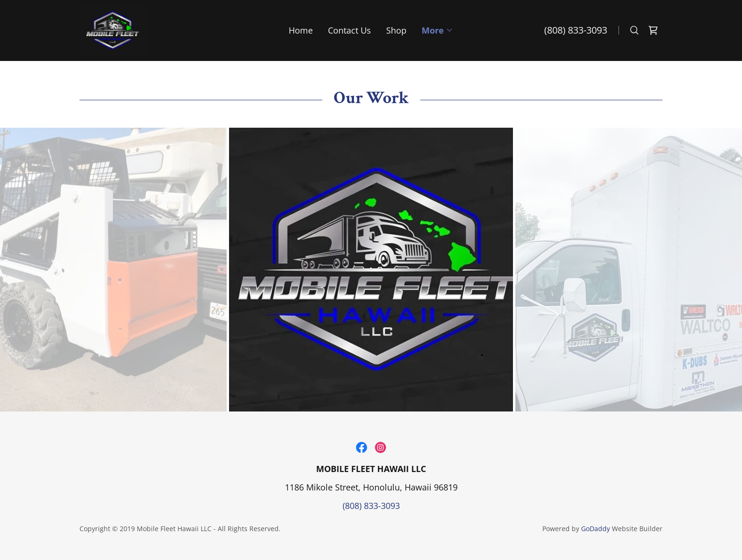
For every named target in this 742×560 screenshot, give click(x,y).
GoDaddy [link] (596, 529)
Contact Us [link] (349, 30)
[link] (113, 29)
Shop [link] (396, 30)
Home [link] (301, 30)
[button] (437, 30)
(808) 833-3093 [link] (576, 30)
